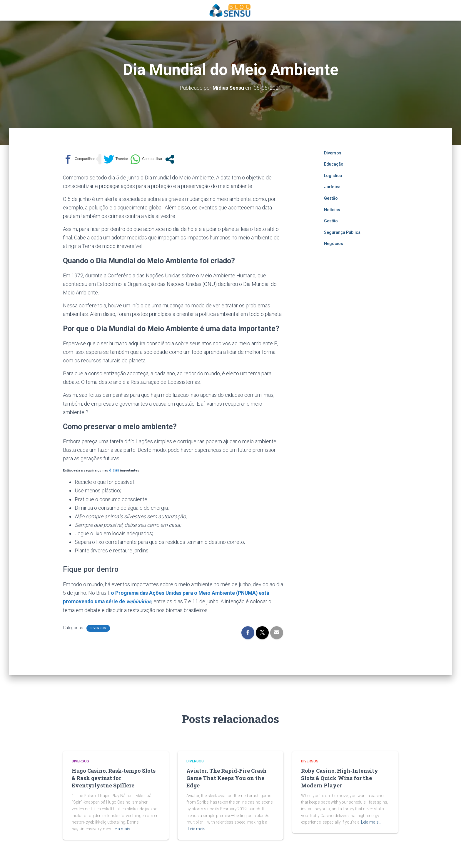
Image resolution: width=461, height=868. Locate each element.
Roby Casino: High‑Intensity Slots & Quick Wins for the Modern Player (340, 777)
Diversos (98, 627)
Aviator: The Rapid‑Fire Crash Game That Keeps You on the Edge (227, 777)
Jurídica (332, 187)
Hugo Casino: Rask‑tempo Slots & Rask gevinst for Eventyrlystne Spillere (114, 777)
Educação (334, 164)
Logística (333, 175)
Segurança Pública (342, 232)
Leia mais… (123, 828)
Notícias (332, 209)
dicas (113, 470)
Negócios (334, 244)
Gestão (331, 198)
